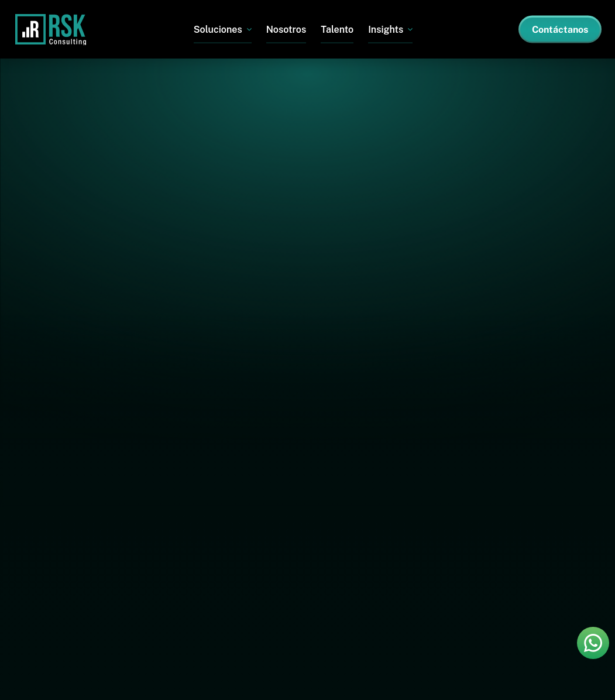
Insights (386, 30)
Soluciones (218, 30)
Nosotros (286, 30)
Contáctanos (560, 30)
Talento (337, 30)
